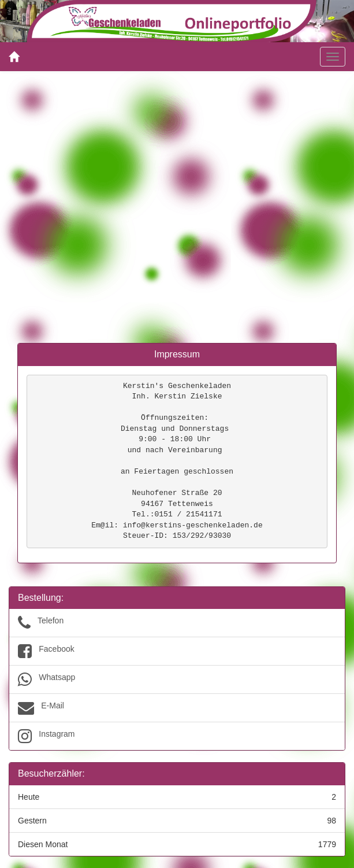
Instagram (177, 736)
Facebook (177, 651)
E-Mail (177, 708)
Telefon (177, 623)
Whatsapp (177, 679)
